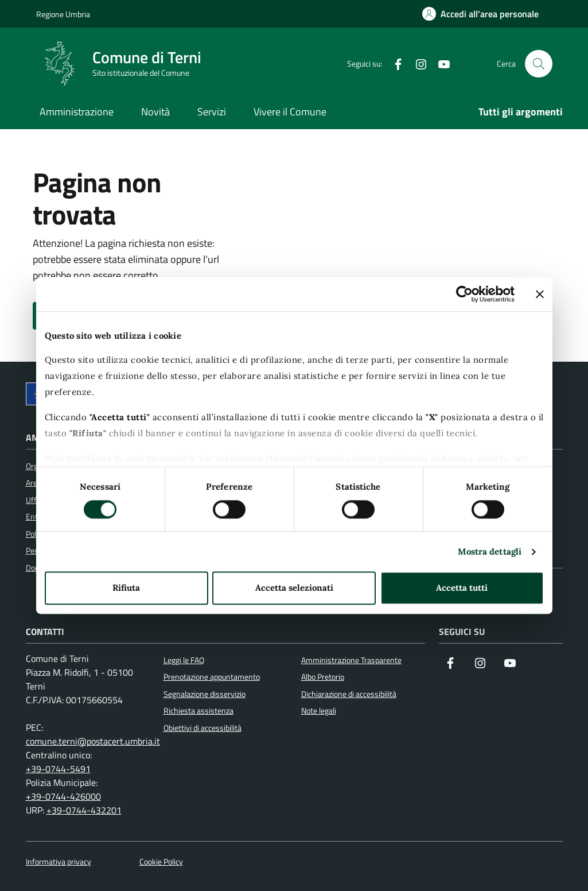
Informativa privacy (59, 862)
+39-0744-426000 (63, 796)
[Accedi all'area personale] (480, 14)
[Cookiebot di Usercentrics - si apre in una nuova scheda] (464, 294)
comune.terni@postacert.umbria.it (93, 741)
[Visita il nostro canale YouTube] (510, 664)
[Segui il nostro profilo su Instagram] (480, 664)
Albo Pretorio (323, 677)
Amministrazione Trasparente (351, 660)
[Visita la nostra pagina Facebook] (450, 664)
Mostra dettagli (490, 551)
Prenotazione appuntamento (212, 677)
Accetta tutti (462, 588)
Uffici (35, 500)
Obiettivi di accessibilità (203, 728)
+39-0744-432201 (84, 810)
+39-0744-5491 (58, 769)
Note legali (319, 711)
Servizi (212, 112)
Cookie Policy (161, 862)
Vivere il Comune (290, 112)
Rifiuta (126, 588)
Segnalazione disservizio (205, 694)
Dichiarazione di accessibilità (349, 694)
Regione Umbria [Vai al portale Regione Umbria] (63, 14)
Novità (155, 112)
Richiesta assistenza (198, 711)
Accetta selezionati (294, 588)
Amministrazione (77, 112)
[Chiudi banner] (540, 294)
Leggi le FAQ (184, 660)
